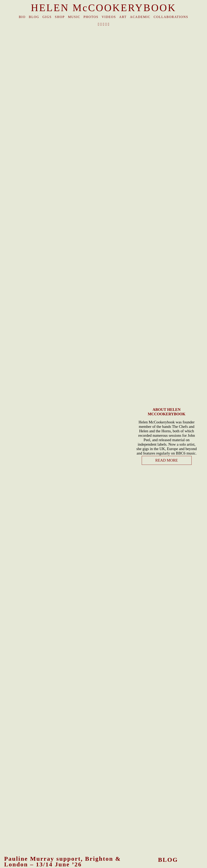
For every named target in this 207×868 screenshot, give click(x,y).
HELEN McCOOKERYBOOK (104, 8)
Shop (60, 17)
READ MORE (166, 460)
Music (74, 17)
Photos (91, 17)
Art (123, 17)
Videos (109, 17)
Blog (34, 17)
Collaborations (171, 17)
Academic (140, 17)
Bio (22, 17)
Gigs (47, 17)
